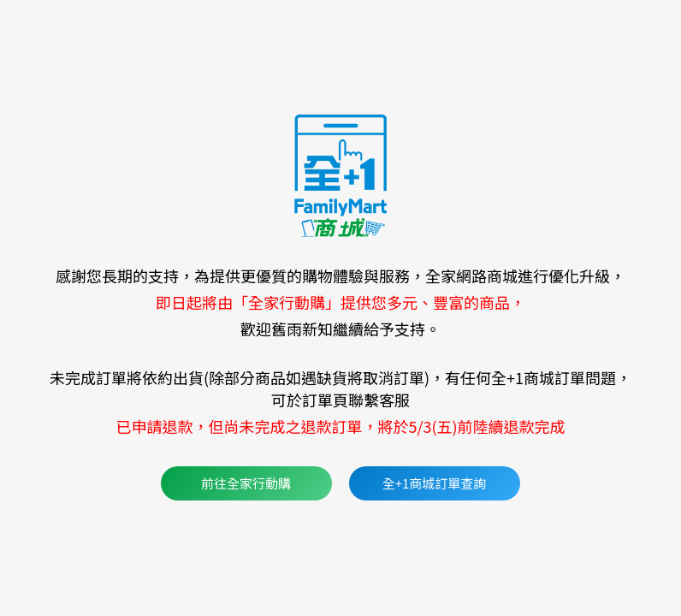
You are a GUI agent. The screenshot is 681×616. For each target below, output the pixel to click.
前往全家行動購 (246, 483)
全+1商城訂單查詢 (435, 483)
